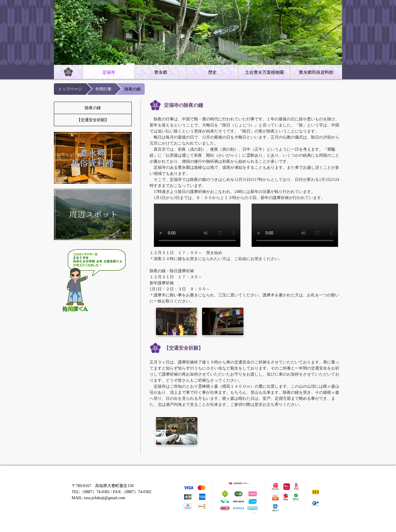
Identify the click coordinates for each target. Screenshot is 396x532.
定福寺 (109, 72)
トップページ (70, 89)
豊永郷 (161, 72)
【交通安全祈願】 (93, 120)
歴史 (212, 72)
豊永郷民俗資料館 (316, 72)
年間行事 (103, 89)
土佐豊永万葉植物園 (264, 72)
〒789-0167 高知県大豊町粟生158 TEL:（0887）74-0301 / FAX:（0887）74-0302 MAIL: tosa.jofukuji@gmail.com (112, 492)
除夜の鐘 (93, 108)
